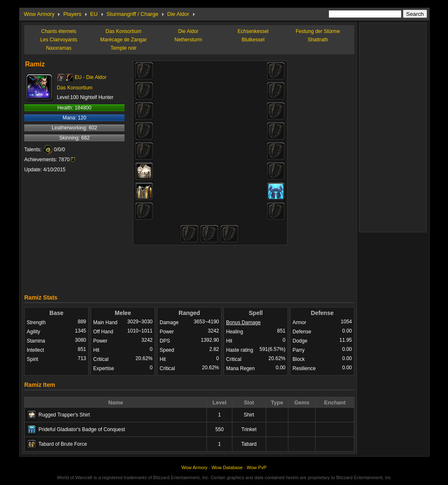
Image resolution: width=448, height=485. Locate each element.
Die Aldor (178, 14)
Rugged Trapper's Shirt (64, 415)
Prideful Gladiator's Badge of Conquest (82, 429)
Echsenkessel (253, 31)
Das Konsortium (123, 31)
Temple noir (123, 48)
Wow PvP (256, 467)
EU (94, 14)
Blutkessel (253, 40)
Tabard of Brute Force (63, 444)
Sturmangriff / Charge (132, 14)
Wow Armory (39, 14)
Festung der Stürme (318, 31)
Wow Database (227, 467)
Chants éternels (59, 31)
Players (72, 14)
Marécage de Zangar (123, 40)
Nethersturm (188, 40)
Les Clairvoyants (59, 40)
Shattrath (318, 40)
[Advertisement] (189, 267)
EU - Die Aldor (91, 77)
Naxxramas (59, 48)
